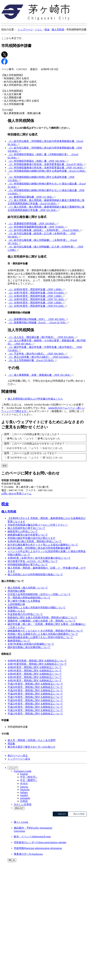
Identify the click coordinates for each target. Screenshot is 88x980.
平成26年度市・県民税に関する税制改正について (35, 700)
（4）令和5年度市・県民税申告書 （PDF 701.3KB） (37, 299)
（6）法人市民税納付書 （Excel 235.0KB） (32, 360)
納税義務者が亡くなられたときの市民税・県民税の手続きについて (45, 631)
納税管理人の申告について (23, 531)
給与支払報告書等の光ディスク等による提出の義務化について (43, 545)
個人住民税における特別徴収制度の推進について (35, 574)
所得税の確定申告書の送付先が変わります (31, 538)
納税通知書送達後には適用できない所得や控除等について (40, 637)
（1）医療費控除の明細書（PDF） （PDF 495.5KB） (38, 319)
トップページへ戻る (19, 759)
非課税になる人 (16, 611)
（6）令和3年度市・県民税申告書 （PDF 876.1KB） (37, 306)
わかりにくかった (53, 448)
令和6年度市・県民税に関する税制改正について (35, 667)
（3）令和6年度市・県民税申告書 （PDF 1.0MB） (36, 296)
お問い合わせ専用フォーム (16, 494)
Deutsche (25, 790)
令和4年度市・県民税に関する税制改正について (35, 674)
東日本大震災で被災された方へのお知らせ (31, 747)
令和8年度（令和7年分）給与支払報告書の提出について (39, 558)
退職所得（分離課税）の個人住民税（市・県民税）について (42, 621)
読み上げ (19, 808)
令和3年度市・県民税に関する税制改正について (35, 677)
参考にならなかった (49, 438)
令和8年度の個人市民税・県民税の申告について (35, 541)
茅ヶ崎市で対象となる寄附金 (24, 601)
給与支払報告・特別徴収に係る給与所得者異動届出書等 (39, 548)
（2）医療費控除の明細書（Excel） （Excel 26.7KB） (38, 322)
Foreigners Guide (23, 771)
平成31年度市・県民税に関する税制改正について (35, 684)
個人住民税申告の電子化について (26, 528)
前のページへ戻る (18, 756)
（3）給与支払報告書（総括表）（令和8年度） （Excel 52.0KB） (45, 230)
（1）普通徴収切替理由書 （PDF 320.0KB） (33, 224)
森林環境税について (19, 641)
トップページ (25, 30)
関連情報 (9, 392)
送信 (5, 466)
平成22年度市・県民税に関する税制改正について (35, 710)
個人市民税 (58, 30)
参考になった (15, 438)
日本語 (24, 801)
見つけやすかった (17, 458)
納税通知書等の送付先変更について (28, 535)
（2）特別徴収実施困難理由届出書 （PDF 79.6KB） (37, 227)
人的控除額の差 (16, 604)
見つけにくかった (53, 458)
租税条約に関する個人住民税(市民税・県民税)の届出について (42, 617)
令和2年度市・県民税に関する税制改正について (35, 681)
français (24, 787)
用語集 (11, 744)
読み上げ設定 (79, 814)
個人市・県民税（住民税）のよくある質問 (31, 740)
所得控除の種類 (16, 591)
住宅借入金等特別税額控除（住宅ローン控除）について (39, 594)
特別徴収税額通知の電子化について (28, 565)
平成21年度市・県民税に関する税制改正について (35, 714)
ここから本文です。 (13, 38)
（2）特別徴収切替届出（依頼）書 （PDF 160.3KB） (38, 161)
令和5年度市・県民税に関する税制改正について (35, 671)
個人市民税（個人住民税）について (28, 588)
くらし (39, 30)
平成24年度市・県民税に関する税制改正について (35, 707)
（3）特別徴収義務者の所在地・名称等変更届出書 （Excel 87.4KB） (47, 164)
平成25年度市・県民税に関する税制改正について (35, 704)
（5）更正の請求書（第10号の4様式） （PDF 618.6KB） (40, 357)
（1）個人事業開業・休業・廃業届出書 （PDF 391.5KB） (41, 375)
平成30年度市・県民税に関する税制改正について (35, 687)
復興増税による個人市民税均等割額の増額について (37, 608)
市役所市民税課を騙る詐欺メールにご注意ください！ (38, 525)
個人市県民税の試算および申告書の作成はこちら (35, 399)
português (25, 798)
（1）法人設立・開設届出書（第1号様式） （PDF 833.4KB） (43, 337)
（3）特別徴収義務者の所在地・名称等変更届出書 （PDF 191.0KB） (47, 168)
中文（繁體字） (29, 780)
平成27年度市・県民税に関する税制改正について (35, 697)
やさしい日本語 (23, 804)
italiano (24, 792)
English (24, 774)
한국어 (24, 784)
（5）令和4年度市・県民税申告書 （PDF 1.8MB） (36, 303)
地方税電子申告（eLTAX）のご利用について (33, 561)
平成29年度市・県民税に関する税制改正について (35, 690)
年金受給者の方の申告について (25, 614)
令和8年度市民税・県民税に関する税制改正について (37, 661)
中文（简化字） (29, 777)
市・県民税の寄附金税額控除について (29, 598)
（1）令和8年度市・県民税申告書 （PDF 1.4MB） (36, 289)
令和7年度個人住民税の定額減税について (31, 644)
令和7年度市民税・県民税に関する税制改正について (37, 664)
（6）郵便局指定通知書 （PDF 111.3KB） (32, 197)
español (24, 795)
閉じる (12, 860)
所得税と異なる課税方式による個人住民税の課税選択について (43, 634)
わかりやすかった (17, 448)
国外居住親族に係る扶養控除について (29, 647)
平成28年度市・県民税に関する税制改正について (35, 694)
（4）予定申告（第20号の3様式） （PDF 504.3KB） (37, 354)
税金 (47, 30)
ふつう (30, 438)
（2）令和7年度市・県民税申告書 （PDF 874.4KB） (37, 293)
